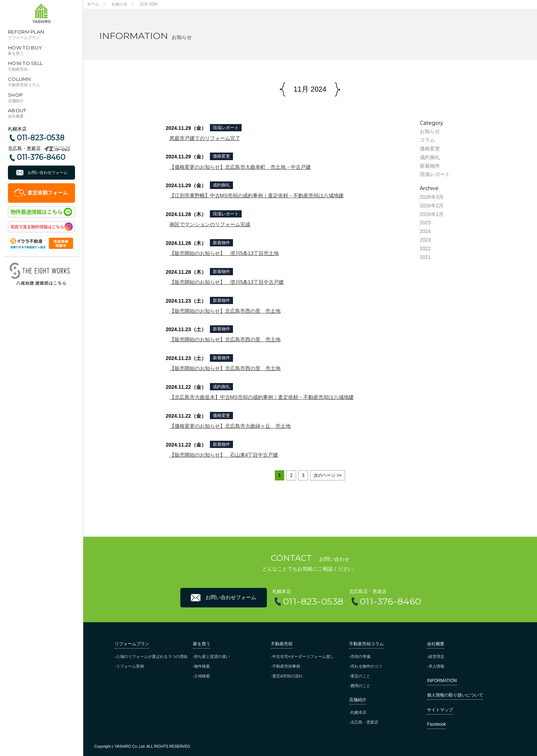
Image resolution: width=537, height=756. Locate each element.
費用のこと (360, 686)
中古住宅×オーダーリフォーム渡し (303, 656)
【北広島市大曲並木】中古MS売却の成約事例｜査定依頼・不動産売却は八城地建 (262, 397)
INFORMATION (442, 681)
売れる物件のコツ (366, 666)
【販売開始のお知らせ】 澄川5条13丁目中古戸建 (227, 282)
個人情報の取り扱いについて (455, 695)
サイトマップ (440, 710)
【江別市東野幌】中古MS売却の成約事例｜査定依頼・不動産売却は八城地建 (257, 195)
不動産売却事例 (286, 666)
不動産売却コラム (366, 644)
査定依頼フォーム (48, 193)
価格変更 (221, 156)
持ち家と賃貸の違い (212, 656)
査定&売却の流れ (287, 676)
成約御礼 (221, 185)
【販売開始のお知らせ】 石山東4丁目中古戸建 (224, 455)
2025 (425, 223)
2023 (425, 240)
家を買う (202, 644)
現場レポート (226, 128)
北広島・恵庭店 (364, 722)
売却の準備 (360, 656)
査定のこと (360, 676)
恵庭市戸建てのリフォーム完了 (205, 138)
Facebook (436, 724)
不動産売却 (282, 644)
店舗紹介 (358, 700)
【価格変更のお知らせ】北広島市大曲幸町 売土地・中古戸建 (240, 167)
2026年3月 (432, 197)
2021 (425, 257)
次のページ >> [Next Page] (328, 475)
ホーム (93, 4)
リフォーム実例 (130, 666)
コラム (427, 140)
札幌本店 (358, 712)
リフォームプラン (132, 644)
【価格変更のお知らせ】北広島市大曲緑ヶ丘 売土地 (230, 426)
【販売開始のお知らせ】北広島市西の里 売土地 (225, 311)
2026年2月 (432, 206)
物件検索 (202, 666)
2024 (425, 231)
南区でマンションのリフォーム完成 (210, 224)
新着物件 (221, 243)
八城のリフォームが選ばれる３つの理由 (152, 656)
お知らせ (119, 4)
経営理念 (436, 656)
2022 (425, 249)
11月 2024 (149, 4)
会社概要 (436, 644)
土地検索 (202, 676)
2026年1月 (432, 214)
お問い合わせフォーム (48, 172)
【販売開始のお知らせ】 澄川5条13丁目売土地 (224, 253)
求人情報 (436, 666)
